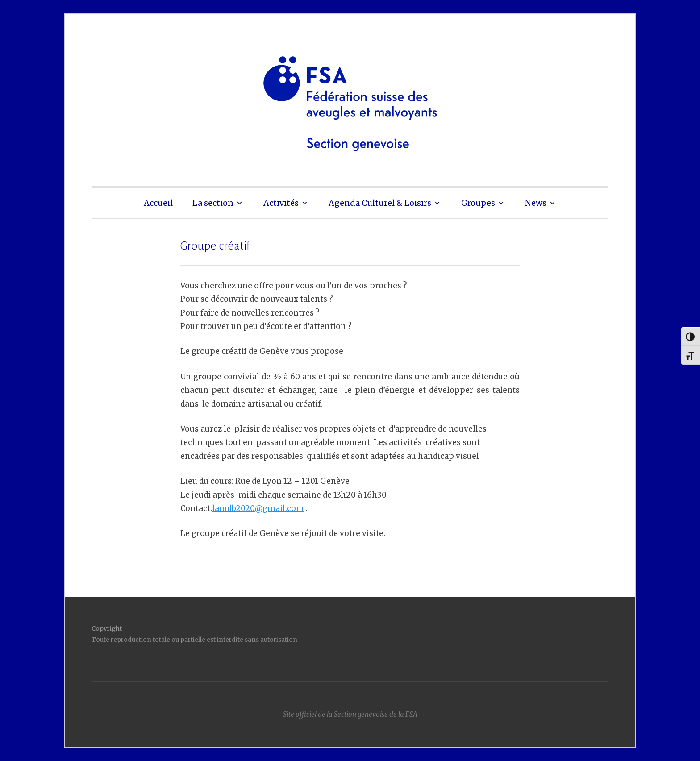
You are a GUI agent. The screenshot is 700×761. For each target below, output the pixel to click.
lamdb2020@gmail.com (258, 508)
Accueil (158, 203)
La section (213, 203)
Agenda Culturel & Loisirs (380, 203)
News (536, 203)
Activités (281, 203)
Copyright (107, 629)
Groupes (478, 203)
